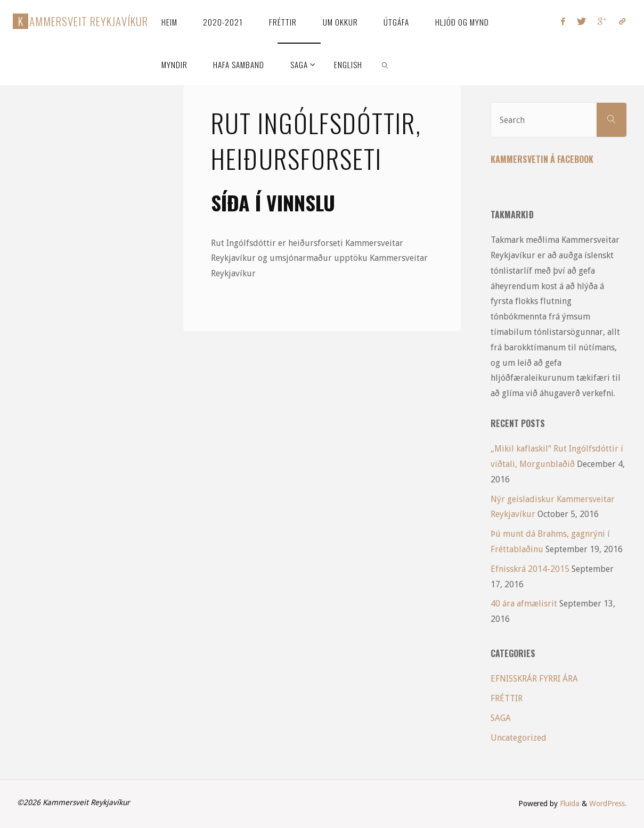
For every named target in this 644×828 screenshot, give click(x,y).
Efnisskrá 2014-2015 (530, 569)
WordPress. (608, 804)
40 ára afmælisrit (524, 604)
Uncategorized (519, 738)
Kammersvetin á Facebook (542, 159)
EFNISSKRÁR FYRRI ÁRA (534, 679)
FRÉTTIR (507, 698)
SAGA (501, 718)
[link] (386, 64)
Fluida (569, 804)
